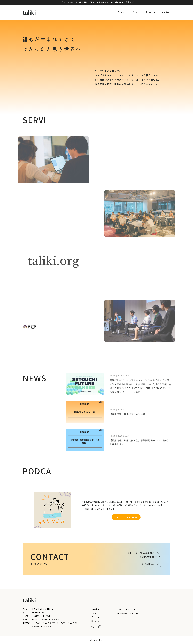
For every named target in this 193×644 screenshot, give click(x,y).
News (136, 12)
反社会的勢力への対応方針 (128, 613)
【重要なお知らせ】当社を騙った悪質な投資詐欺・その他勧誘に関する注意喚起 (97, 2)
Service (122, 12)
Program (150, 12)
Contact (166, 12)
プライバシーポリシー (126, 609)
